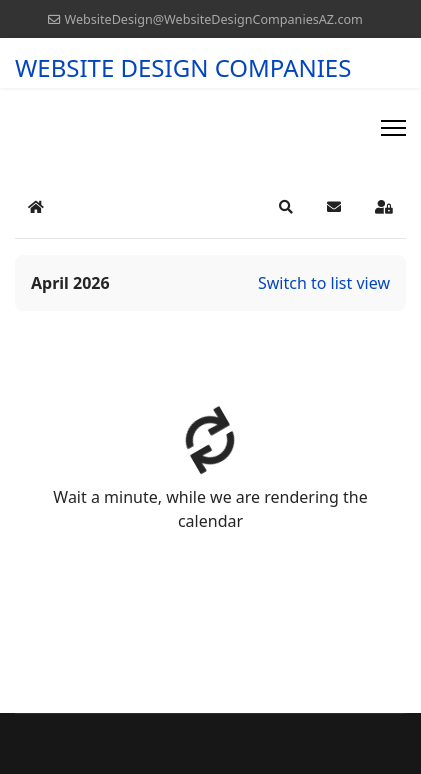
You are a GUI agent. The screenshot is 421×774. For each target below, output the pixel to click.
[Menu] (393, 128)
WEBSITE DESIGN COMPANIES (183, 68)
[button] (286, 207)
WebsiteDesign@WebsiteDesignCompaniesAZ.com (213, 19)
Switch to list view (324, 283)
